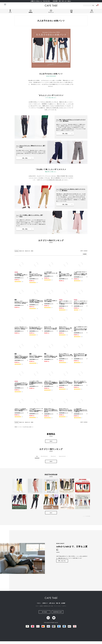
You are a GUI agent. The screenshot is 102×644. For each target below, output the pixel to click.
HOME (16, 427)
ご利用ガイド (45, 604)
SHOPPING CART (58, 613)
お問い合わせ (52, 604)
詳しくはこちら (62, 561)
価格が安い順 (22, 251)
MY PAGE (44, 613)
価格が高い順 (27, 251)
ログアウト (64, 607)
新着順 (32, 251)
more (51, 441)
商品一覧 (58, 604)
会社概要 (63, 604)
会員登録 (41, 607)
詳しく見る (65, 134)
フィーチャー (20, 427)
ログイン (37, 607)
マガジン (39, 604)
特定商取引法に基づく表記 (48, 607)
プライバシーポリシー (58, 607)
